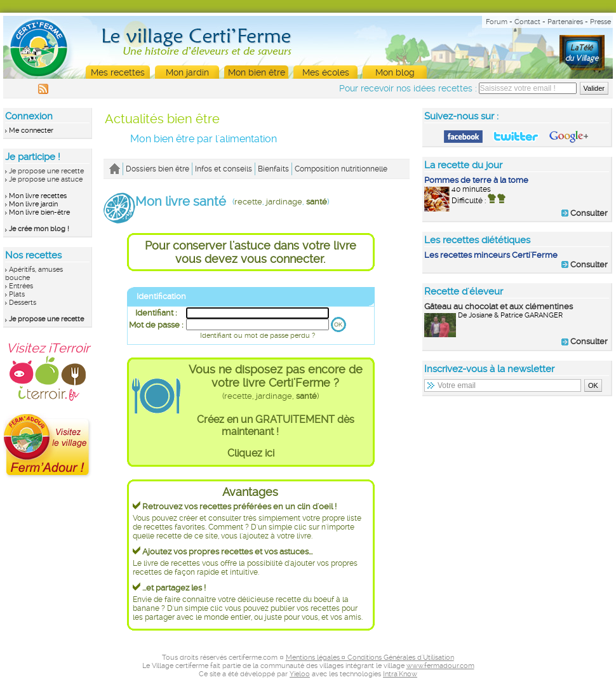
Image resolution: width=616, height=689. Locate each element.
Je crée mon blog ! (39, 229)
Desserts (23, 303)
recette (248, 202)
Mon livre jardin (33, 204)
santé (317, 202)
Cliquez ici (251, 453)
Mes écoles (326, 72)
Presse (600, 22)
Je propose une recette (46, 171)
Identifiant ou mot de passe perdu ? (258, 336)
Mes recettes (118, 72)
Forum (497, 22)
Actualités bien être (162, 119)
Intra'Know (400, 674)
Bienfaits (273, 169)
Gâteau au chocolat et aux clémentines (499, 306)
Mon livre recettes (38, 196)
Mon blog (395, 72)
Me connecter (31, 130)
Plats (17, 294)
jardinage (284, 202)
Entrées (21, 286)
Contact (527, 22)
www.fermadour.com (440, 666)
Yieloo (300, 674)
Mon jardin (187, 72)
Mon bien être (257, 72)
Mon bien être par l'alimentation (204, 139)
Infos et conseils (224, 169)
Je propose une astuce (46, 179)
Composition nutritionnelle (341, 169)
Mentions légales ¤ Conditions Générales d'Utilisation (370, 658)
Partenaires (565, 22)
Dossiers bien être (157, 169)
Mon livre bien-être (39, 212)
